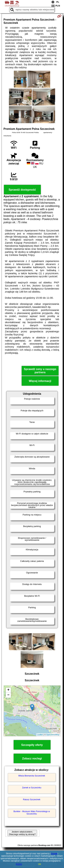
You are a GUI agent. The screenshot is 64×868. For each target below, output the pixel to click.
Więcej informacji (40, 381)
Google (54, 854)
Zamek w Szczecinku (32, 788)
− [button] (8, 695)
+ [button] (8, 690)
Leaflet (40, 735)
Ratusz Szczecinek (32, 800)
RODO (19, 864)
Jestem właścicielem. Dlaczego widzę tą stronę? (22, 833)
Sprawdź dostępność (22, 190)
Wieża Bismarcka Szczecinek (32, 776)
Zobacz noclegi (32, 759)
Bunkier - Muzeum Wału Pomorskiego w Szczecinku (32, 813)
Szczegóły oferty (32, 745)
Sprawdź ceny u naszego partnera (40, 371)
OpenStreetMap (53, 735)
